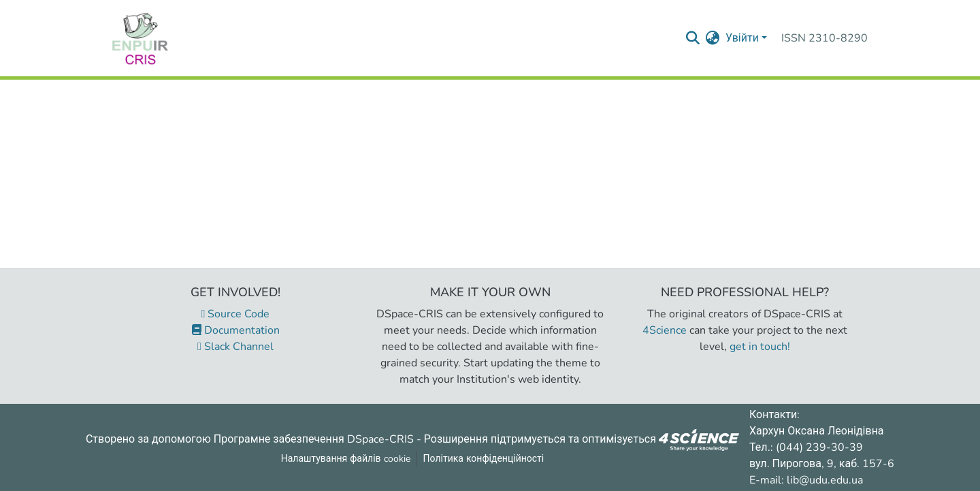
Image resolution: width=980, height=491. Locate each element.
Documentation (236, 330)
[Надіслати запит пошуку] (693, 38)
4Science (665, 330)
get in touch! (760, 347)
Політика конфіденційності (484, 459)
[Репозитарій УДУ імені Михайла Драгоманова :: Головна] (140, 38)
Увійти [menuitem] (742, 38)
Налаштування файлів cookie (346, 459)
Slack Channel (235, 347)
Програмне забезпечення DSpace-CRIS (314, 439)
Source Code (236, 314)
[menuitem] (713, 38)
